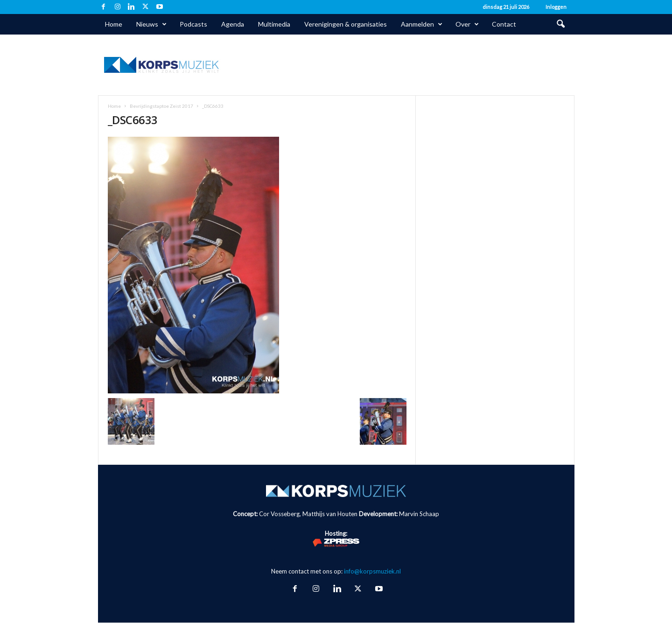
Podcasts (193, 24)
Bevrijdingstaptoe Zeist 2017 (161, 106)
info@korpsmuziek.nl (372, 571)
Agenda (233, 24)
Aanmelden (422, 24)
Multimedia (274, 24)
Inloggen (556, 7)
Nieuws (151, 24)
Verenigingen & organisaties (346, 24)
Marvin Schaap (419, 514)
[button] (560, 24)
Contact (504, 24)
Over (467, 24)
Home (114, 24)
